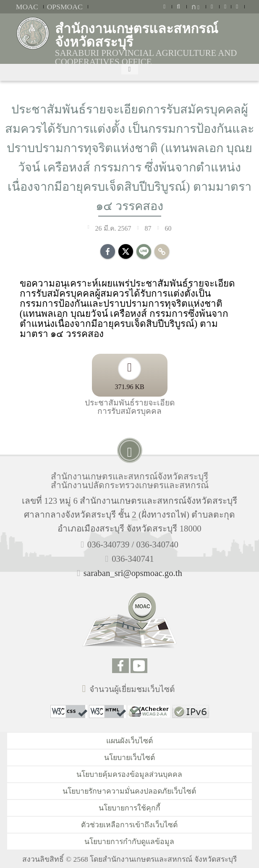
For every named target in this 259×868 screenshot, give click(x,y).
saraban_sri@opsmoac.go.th (133, 573)
